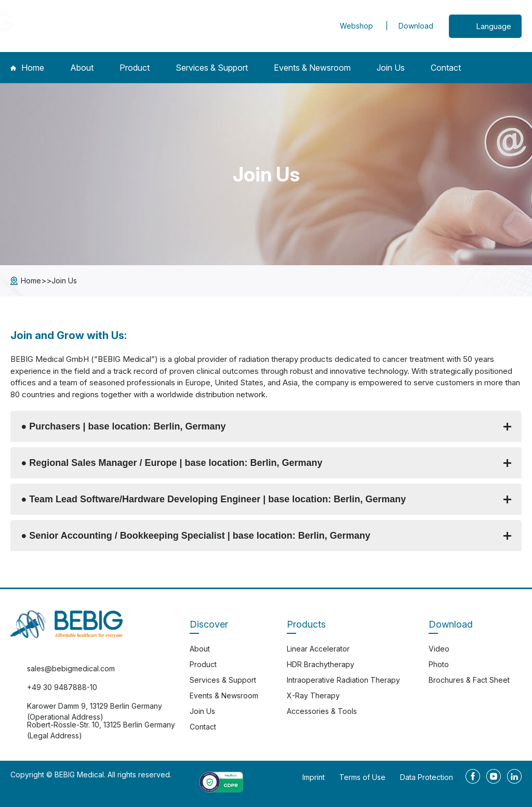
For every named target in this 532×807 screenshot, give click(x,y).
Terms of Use (362, 777)
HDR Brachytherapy (321, 664)
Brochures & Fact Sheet (469, 680)
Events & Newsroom (312, 68)
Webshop (357, 26)
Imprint (314, 777)
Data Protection (427, 777)
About (82, 68)
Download (416, 26)
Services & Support (212, 68)
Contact (446, 68)
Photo (439, 664)
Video (439, 649)
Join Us (391, 68)
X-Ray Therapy (313, 695)
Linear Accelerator (318, 649)
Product (135, 68)
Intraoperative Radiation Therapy (343, 680)
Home (27, 68)
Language (494, 26)
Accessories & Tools (322, 711)
